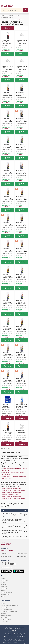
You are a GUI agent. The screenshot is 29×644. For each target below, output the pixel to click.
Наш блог (3, 603)
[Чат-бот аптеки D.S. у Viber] (15, 564)
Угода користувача (5, 595)
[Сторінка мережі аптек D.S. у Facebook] (2, 564)
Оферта (3, 597)
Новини (3, 583)
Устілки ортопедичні (6, 17)
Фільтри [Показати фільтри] (7, 28)
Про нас (3, 579)
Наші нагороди (4, 581)
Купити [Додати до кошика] (8, 54)
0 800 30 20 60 (7, 551)
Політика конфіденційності (7, 593)
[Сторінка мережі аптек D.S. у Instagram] (5, 564)
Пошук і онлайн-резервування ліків (10, 605)
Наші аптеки (4, 607)
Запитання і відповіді (6, 615)
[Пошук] (26, 10)
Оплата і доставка (5, 617)
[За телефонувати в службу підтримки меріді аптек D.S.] (20, 6)
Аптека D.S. (4, 16)
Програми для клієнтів (6, 609)
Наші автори (4, 589)
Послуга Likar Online (6, 619)
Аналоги (8, 418)
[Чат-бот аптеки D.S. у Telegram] (12, 564)
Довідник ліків (4, 621)
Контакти (3, 591)
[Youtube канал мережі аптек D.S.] (9, 564)
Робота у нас (4, 587)
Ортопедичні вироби (14, 16)
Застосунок (4, 613)
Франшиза (3, 585)
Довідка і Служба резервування (9, 611)
